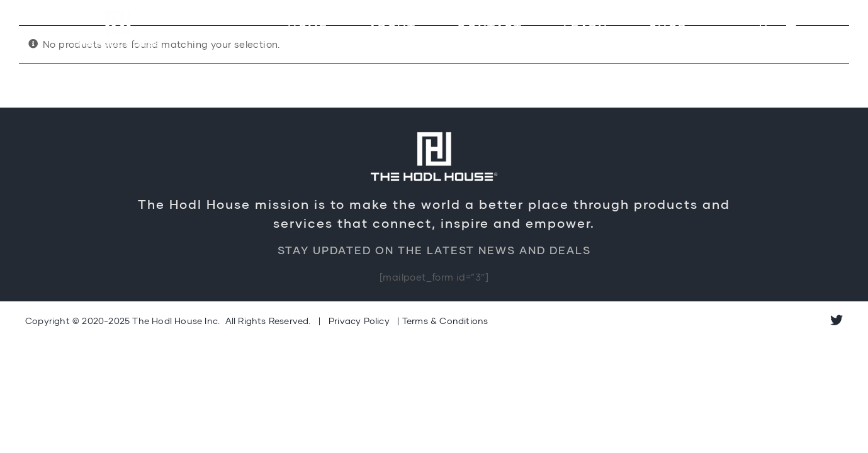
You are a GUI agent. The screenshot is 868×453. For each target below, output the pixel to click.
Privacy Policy (359, 321)
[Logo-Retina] (118, 11)
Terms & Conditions (445, 321)
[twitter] (837, 320)
